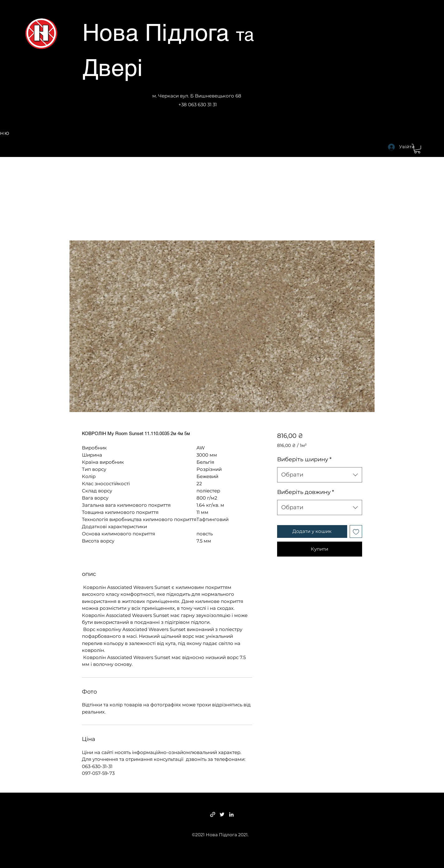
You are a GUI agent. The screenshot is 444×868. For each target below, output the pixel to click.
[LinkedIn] (231, 814)
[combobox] (320, 475)
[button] (417, 149)
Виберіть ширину (304, 459)
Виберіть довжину (306, 492)
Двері (113, 68)
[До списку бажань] (356, 531)
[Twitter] (222, 814)
